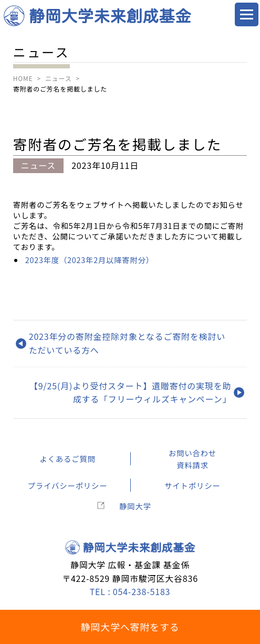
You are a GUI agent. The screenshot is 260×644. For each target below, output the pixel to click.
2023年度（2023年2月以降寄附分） (90, 260)
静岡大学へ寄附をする (130, 627)
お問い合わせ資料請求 (193, 459)
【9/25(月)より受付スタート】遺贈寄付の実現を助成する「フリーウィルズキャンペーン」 (130, 393)
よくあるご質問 (67, 459)
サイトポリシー (192, 485)
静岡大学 (135, 506)
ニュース (59, 78)
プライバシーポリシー (68, 485)
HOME (23, 78)
